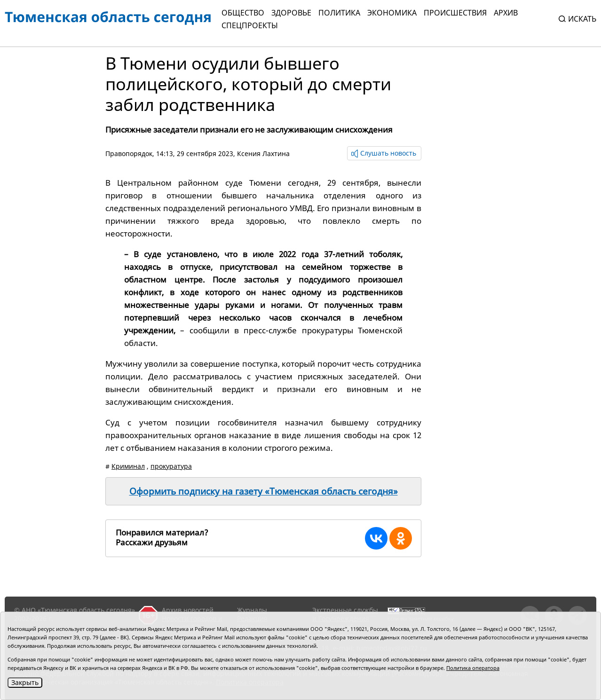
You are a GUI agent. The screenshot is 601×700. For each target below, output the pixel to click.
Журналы (252, 610)
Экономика (392, 13)
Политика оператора (473, 668)
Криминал (128, 466)
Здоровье (291, 13)
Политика (339, 13)
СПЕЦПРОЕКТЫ (250, 25)
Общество (243, 13)
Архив (506, 13)
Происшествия (455, 13)
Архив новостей (188, 610)
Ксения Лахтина (263, 153)
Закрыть (25, 682)
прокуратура (171, 466)
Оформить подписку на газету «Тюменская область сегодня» (264, 491)
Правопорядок (129, 153)
